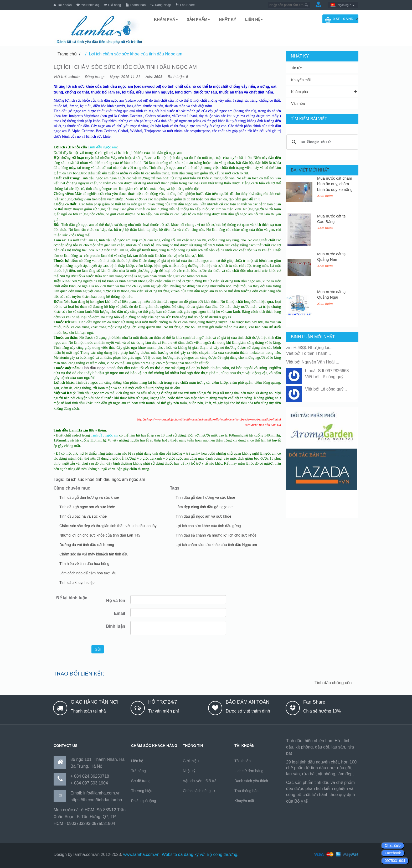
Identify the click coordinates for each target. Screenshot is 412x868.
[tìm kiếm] (321, 142)
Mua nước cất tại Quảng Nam (332, 256)
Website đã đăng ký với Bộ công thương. (200, 854)
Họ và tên (116, 601)
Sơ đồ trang (141, 781)
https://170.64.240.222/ (331, 801)
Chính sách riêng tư (199, 791)
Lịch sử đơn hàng (249, 771)
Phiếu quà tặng (144, 801)
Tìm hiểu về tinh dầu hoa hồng (84, 564)
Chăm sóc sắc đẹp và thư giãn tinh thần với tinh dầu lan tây (108, 526)
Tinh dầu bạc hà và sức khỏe (83, 516)
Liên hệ (137, 761)
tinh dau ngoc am (112, 479)
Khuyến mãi (301, 80)
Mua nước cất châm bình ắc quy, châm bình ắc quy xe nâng (335, 184)
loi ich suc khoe (80, 479)
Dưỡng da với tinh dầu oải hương (87, 545)
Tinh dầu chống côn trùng (341, 683)
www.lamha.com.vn (141, 854)
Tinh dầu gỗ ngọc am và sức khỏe (87, 507)
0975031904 (395, 861)
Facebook (393, 853)
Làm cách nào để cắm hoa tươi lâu (88, 573)
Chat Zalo (393, 845)
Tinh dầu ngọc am (97, 368)
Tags (175, 488)
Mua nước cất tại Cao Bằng (332, 219)
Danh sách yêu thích (251, 781)
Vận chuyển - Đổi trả (200, 781)
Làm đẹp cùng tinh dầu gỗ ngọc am (205, 507)
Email (120, 613)
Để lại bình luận (72, 598)
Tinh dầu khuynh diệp (77, 583)
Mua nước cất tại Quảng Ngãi (332, 294)
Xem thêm (325, 196)
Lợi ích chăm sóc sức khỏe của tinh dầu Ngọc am (135, 54)
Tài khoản (243, 761)
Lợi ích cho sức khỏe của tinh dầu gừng (208, 526)
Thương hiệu (142, 791)
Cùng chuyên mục (72, 488)
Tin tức (297, 68)
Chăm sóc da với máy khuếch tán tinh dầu (94, 554)
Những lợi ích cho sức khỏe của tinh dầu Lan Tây (100, 535)
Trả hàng (138, 771)
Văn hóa (298, 103)
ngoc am (137, 479)
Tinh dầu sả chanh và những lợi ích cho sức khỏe (216, 535)
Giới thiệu (191, 761)
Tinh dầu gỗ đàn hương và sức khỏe (89, 497)
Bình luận (115, 626)
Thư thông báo (246, 791)
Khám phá (300, 92)
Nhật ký (189, 771)
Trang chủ (67, 54)
